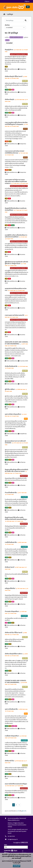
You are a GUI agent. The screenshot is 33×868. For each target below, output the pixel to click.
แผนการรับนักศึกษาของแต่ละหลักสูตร (16, 784)
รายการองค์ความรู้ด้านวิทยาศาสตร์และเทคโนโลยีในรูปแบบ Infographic (16, 123)
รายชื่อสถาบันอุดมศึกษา (12, 736)
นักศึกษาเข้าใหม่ (10, 761)
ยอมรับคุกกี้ (17, 866)
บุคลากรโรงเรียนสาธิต (12, 709)
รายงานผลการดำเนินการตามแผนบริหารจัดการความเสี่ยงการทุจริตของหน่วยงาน (16, 182)
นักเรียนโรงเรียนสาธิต (11, 366)
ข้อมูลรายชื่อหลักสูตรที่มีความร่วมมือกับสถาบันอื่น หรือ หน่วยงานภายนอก (16, 471)
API (13, 90)
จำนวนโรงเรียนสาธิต (11, 493)
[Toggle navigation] (28, 7)
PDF (9, 198)
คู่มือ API (24, 811)
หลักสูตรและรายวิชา (24, 476)
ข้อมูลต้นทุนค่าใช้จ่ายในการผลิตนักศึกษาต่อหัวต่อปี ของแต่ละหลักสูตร (16, 518)
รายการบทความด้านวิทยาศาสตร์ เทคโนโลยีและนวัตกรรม (14, 152)
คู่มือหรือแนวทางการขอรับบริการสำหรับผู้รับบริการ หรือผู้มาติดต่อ (16, 263)
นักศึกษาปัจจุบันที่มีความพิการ (14, 654)
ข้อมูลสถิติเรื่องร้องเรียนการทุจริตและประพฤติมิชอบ (16, 209)
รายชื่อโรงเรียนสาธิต (11, 542)
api (6, 623)
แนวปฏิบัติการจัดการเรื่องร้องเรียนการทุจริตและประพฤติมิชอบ (16, 236)
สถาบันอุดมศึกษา (24, 497)
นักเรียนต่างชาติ (10, 567)
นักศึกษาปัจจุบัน (10, 99)
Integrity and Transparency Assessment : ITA (19, 54)
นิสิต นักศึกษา (25, 81)
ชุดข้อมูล (10, 14)
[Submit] (26, 20)
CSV (6, 67)
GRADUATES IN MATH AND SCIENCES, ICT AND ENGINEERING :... (16, 343)
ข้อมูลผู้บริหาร (9, 50)
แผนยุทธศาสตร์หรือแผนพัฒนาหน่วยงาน (16, 289)
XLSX (7, 90)
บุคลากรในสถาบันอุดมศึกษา (13, 414)
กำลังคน (26, 419)
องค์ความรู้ (25, 129)
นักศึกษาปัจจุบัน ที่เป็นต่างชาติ (14, 76)
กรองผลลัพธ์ (9, 43)
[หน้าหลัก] (4, 14)
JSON (7, 141)
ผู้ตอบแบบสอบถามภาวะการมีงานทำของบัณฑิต (15, 442)
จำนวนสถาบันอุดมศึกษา (12, 611)
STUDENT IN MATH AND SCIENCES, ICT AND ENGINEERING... (16, 681)
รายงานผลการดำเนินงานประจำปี (15, 315)
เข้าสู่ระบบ (27, 1)
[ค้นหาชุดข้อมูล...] (14, 20)
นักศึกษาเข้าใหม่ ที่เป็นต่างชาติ (14, 633)
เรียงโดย (7, 25)
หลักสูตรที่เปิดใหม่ (10, 588)
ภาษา (5, 845)
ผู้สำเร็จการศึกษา (10, 389)
